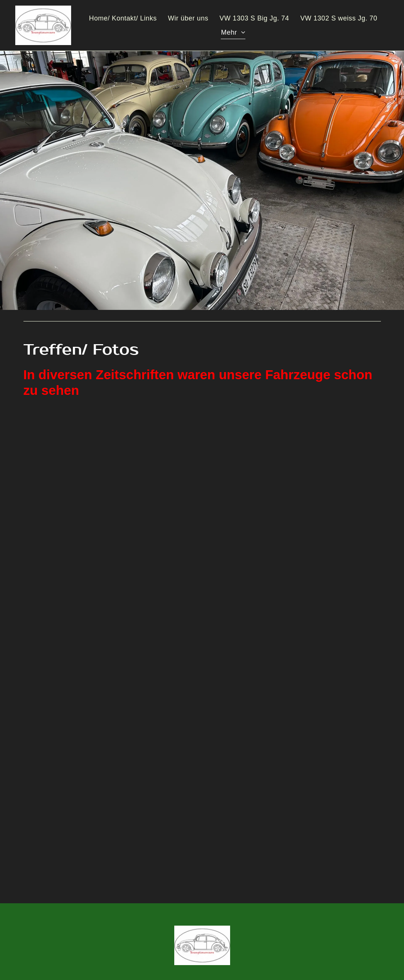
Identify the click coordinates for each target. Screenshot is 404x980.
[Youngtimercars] (291, 486)
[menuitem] (123, 18)
